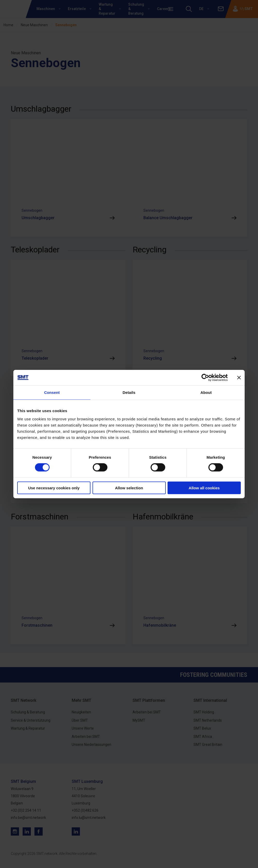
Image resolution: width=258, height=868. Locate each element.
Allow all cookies (204, 488)
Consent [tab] (52, 392)
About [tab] (206, 392)
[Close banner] (239, 378)
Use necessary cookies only (54, 488)
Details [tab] (129, 392)
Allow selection (129, 488)
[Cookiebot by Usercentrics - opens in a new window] (205, 378)
